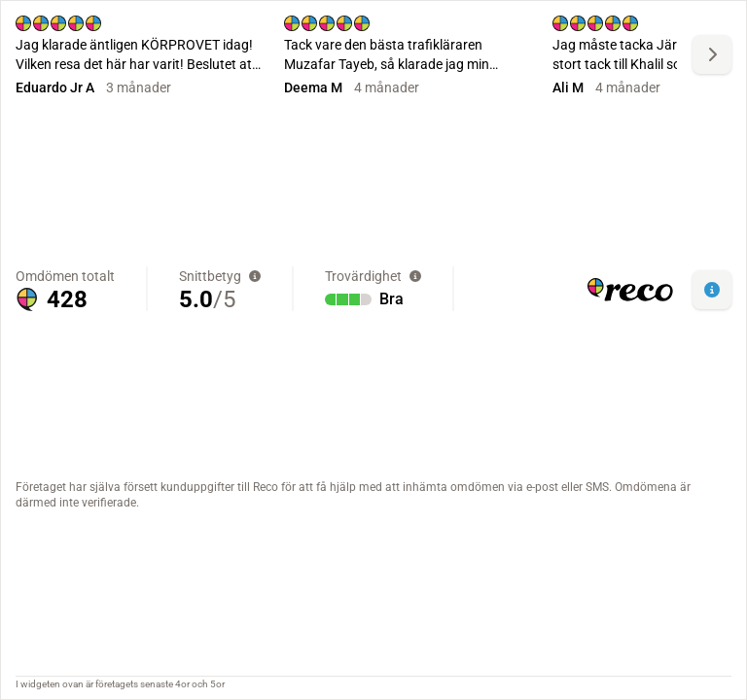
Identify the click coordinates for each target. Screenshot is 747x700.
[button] (712, 290)
